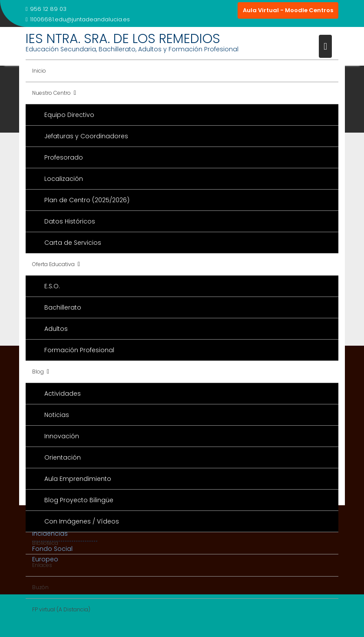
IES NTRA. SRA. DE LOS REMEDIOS (123, 39)
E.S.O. (52, 286)
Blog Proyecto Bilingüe (79, 500)
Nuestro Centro (51, 93)
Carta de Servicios (73, 243)
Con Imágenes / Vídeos (82, 521)
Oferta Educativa (53, 264)
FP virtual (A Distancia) (61, 609)
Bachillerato (63, 307)
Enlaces (42, 565)
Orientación (63, 457)
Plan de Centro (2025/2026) (87, 200)
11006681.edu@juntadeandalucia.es (78, 19)
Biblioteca (45, 543)
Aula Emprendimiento (78, 479)
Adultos (56, 329)
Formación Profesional (79, 350)
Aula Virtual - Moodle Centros (288, 10)
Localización (64, 179)
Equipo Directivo (69, 115)
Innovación (62, 436)
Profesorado (64, 157)
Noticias (57, 415)
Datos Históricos (70, 221)
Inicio (39, 71)
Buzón (40, 587)
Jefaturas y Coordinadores (86, 136)
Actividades (63, 394)
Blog (38, 372)
